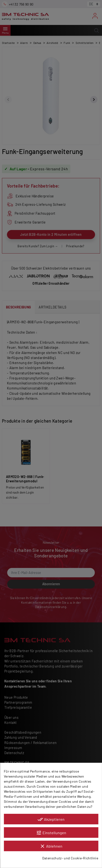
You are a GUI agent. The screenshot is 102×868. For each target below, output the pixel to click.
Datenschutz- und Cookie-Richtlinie (70, 858)
